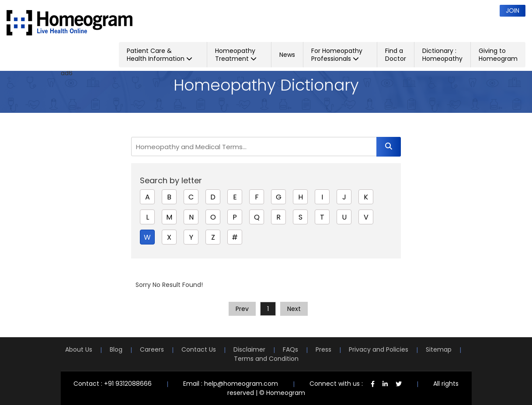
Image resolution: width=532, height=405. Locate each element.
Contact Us (199, 349)
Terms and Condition (266, 359)
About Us (79, 349)
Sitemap (439, 349)
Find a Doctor (396, 55)
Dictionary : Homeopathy (442, 55)
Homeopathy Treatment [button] (236, 55)
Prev (242, 309)
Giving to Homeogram (498, 55)
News (287, 55)
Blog (116, 349)
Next (294, 309)
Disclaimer (249, 349)
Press (323, 349)
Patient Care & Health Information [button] (160, 55)
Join (513, 10)
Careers (152, 349)
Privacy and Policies (379, 349)
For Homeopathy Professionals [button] (337, 55)
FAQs (290, 349)
